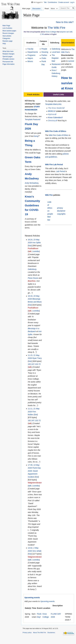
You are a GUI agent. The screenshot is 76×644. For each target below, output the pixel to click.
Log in (72, 2)
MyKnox (51, 114)
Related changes (8, 54)
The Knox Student (55, 108)
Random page (7, 41)
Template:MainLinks (53, 104)
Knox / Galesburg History (56, 73)
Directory (52, 121)
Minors (30, 61)
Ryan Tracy (37, 358)
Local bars (56, 52)
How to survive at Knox (67, 83)
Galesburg (56, 49)
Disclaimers (51, 633)
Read (42, 14)
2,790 (42, 34)
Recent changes (8, 33)
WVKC (51, 111)
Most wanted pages (9, 31)
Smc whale (37, 551)
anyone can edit (66, 32)
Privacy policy (27, 633)
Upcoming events (32, 598)
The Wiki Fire (57, 28)
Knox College (51, 32)
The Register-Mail (55, 58)
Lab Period (60, 171)
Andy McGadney (32, 183)
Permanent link (8, 62)
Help (4, 44)
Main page (26, 9)
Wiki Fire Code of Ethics (56, 131)
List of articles (7, 28)
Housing (45, 52)
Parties (44, 55)
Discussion (36, 9)
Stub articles (7, 36)
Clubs (44, 58)
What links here (8, 51)
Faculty (30, 49)
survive (71, 61)
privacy (60, 208)
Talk (45, 2)
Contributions (52, 2)
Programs (31, 55)
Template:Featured (33, 119)
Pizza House (33, 278)
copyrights (61, 214)
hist (30, 246)
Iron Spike (36, 243)
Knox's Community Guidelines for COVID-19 (32, 205)
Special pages (7, 57)
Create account (64, 2)
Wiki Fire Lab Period (54, 164)
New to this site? (65, 22)
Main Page (6, 26)
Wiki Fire (49, 195)
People (44, 49)
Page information (8, 64)
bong (36, 136)
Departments (33, 52)
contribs (36, 251)
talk (30, 251)
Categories (6, 38)
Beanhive (32, 281)
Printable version (8, 59)
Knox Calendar (55, 117)
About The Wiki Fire (40, 633)
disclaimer (61, 211)
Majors (30, 58)
